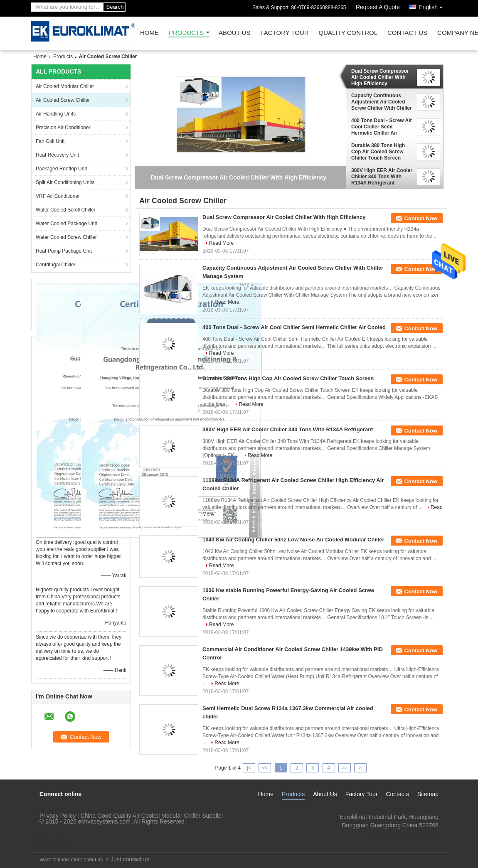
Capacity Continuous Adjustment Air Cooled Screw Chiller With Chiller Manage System (382, 102)
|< (249, 768)
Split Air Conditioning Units (65, 182)
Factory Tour (284, 33)
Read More (221, 243)
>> (345, 768)
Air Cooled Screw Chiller (63, 100)
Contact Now (421, 218)
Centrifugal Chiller (55, 265)
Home (149, 33)
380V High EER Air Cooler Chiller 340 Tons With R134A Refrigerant (382, 177)
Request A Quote (378, 7)
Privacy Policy (58, 816)
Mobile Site (48, 841)
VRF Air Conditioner (58, 196)
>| (360, 768)
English (433, 6)
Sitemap (428, 794)
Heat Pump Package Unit (64, 251)
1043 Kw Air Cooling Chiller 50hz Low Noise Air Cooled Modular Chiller (293, 540)
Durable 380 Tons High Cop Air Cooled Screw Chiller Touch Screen (378, 152)
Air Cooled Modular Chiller (65, 86)
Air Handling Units (56, 114)
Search (115, 7)
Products (186, 33)
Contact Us (407, 33)
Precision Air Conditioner (63, 128)
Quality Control (348, 33)
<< (265, 768)
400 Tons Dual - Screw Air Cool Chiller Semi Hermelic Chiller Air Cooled (382, 127)
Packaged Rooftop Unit (61, 169)
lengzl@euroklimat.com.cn (404, 834)
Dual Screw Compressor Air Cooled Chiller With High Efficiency (380, 77)
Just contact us (130, 859)
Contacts (397, 794)
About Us (234, 33)
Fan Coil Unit (50, 141)
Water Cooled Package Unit (67, 224)
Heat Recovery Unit (57, 155)
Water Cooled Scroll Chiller (66, 210)
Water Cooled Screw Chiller (66, 237)
